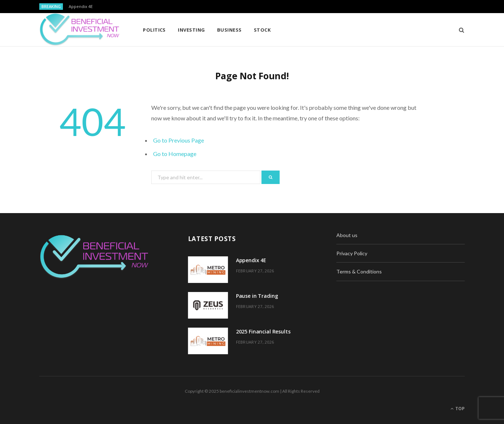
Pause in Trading (257, 296)
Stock (262, 30)
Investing (191, 30)
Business (229, 30)
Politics (154, 30)
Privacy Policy (352, 253)
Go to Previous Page (179, 140)
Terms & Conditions (359, 271)
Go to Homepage (175, 154)
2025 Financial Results (263, 331)
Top (458, 409)
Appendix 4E (81, 7)
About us (347, 235)
